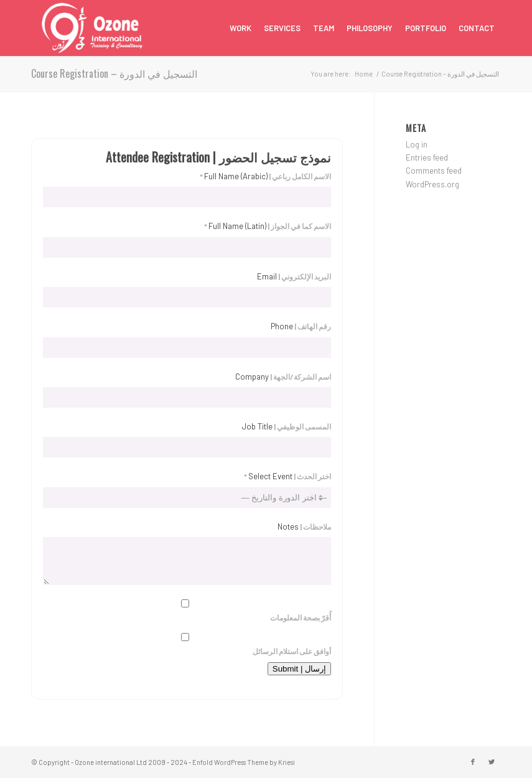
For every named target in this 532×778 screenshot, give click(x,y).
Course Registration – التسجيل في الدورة (114, 73)
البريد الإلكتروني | (294, 276)
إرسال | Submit (299, 669)
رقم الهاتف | (301, 326)
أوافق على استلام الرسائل (187, 644)
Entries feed (427, 157)
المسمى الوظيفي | (287, 426)
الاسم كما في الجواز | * (268, 226)
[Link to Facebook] (473, 762)
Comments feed (434, 171)
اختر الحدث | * (287, 476)
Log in (417, 144)
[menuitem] (240, 28)
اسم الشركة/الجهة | (283, 377)
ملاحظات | (304, 527)
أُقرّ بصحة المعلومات (187, 611)
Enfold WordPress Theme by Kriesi (244, 762)
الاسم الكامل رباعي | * (265, 176)
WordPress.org (432, 184)
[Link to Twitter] (492, 762)
